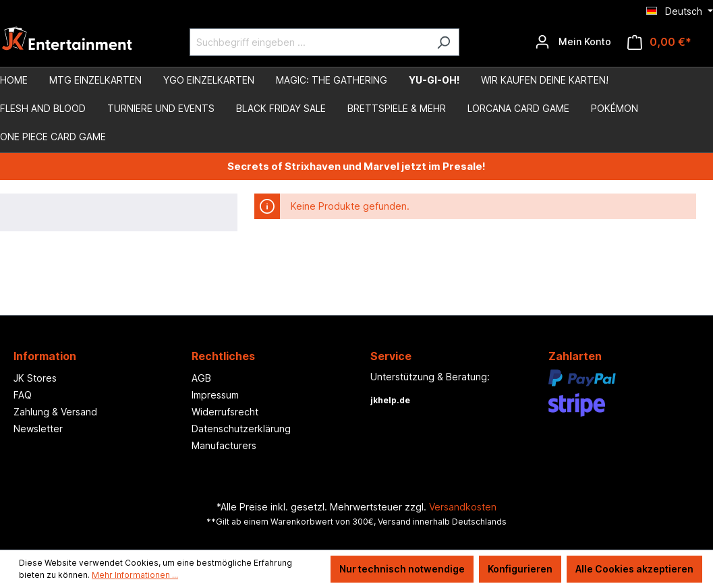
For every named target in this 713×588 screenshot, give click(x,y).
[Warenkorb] (659, 42)
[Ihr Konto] (573, 42)
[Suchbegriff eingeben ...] (309, 42)
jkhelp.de (390, 400)
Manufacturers (224, 445)
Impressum (215, 395)
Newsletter (38, 429)
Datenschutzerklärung (241, 429)
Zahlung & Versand (55, 412)
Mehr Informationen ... (135, 575)
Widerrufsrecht (225, 412)
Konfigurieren (520, 569)
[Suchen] (444, 42)
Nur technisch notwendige (402, 569)
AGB (201, 378)
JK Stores (35, 378)
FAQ (23, 395)
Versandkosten (463, 507)
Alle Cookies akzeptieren (634, 569)
